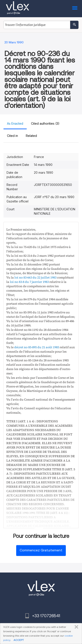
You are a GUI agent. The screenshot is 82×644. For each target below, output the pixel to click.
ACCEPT (19, 640)
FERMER (76, 627)
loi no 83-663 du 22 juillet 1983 (35, 277)
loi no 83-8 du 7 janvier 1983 (29, 282)
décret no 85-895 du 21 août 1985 (37, 347)
